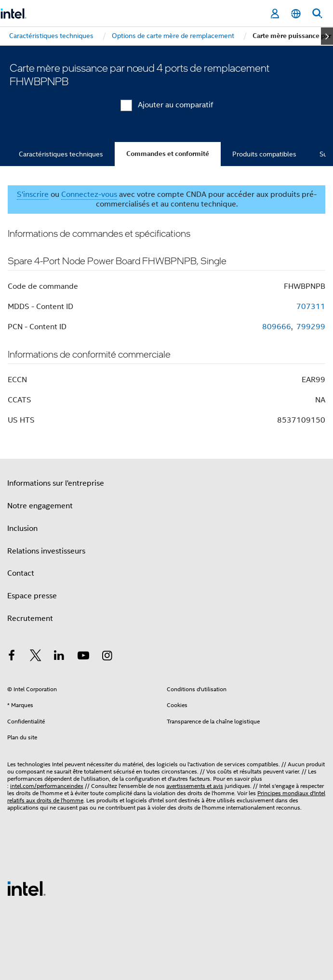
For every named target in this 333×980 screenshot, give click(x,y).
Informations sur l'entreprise (56, 483)
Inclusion (22, 529)
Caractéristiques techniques (61, 154)
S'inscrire (33, 194)
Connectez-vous (89, 194)
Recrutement (30, 619)
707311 (311, 307)
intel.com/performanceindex (47, 786)
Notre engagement (40, 506)
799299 (311, 327)
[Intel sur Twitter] (36, 657)
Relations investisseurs (46, 551)
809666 (277, 327)
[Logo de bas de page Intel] (27, 888)
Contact (21, 573)
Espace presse (32, 596)
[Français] (296, 14)
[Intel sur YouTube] (83, 657)
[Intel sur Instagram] (107, 657)
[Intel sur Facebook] (12, 657)
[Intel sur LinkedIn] (59, 657)
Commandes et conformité (168, 154)
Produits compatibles (264, 154)
